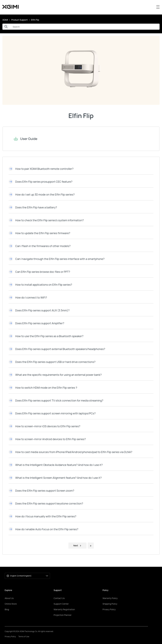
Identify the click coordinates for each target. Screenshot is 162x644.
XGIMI (5, 20)
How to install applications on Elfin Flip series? (40, 285)
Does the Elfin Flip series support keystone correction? (46, 503)
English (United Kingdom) (29, 576)
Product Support (20, 20)
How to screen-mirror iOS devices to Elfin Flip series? (44, 426)
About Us (9, 598)
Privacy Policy (109, 609)
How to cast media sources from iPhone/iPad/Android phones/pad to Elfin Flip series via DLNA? (70, 452)
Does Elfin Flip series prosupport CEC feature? (40, 182)
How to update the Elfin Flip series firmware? (39, 233)
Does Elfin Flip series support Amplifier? (36, 323)
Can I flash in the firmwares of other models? (40, 246)
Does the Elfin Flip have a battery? (33, 207)
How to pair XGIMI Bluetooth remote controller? (41, 169)
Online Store (11, 604)
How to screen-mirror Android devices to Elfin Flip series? (47, 439)
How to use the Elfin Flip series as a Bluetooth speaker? (46, 336)
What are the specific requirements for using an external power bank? (55, 375)
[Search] (81, 27)
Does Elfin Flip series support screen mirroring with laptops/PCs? (52, 413)
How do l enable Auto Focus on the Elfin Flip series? (43, 529)
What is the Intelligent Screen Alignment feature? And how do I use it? (55, 478)
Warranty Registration (64, 609)
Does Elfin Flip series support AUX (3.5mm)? (39, 310)
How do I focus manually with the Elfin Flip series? (42, 516)
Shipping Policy (110, 604)
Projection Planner (63, 615)
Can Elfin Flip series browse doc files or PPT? (39, 272)
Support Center (61, 604)
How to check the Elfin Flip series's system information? (46, 220)
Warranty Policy (110, 598)
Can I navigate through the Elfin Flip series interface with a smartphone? (57, 259)
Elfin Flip (35, 20)
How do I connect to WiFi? (28, 297)
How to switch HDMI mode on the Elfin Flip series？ (43, 388)
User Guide (23, 139)
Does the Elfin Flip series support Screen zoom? (41, 491)
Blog (7, 609)
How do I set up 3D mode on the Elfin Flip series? (42, 194)
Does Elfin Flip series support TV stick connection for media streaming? (56, 400)
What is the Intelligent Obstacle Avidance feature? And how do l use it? (56, 465)
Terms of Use (24, 637)
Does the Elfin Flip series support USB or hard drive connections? (52, 362)
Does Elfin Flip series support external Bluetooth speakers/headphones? (57, 349)
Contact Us (59, 598)
